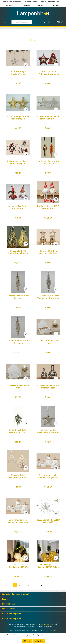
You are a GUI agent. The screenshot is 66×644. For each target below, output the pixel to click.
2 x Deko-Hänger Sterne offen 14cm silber (48, 118)
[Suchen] (35, 22)
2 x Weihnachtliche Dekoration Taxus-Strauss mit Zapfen (18, 431)
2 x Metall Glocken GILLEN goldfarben (48, 252)
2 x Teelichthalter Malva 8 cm (18, 387)
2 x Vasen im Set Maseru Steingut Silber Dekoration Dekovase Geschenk (48, 387)
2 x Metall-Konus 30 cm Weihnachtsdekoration (48, 297)
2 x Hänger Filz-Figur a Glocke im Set (18, 207)
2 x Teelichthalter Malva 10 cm (48, 342)
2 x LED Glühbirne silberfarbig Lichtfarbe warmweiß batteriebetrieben (18, 252)
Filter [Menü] (33, 40)
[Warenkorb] (58, 22)
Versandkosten (47, 624)
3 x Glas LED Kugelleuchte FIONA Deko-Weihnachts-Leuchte (18, 566)
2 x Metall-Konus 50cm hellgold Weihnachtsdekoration (18, 342)
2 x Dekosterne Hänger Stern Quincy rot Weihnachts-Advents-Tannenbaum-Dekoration (18, 162)
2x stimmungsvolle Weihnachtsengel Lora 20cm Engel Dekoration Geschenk (18, 521)
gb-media (52, 630)
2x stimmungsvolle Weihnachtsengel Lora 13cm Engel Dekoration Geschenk (48, 476)
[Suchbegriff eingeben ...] (22, 22)
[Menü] (5, 22)
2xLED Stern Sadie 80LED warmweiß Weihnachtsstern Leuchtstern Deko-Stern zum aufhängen (48, 521)
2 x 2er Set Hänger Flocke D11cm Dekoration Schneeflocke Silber (18, 73)
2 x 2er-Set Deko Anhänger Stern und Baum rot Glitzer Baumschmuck (48, 73)
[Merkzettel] (44, 22)
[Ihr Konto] (49, 22)
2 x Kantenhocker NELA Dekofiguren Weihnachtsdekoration (48, 207)
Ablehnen (27, 641)
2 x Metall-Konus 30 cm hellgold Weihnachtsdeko (18, 297)
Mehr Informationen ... (33, 637)
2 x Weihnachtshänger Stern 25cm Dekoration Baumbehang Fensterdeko (48, 431)
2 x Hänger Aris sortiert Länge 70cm (48, 162)
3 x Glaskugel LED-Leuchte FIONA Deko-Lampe (48, 566)
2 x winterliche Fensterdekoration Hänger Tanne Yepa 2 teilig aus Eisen (18, 476)
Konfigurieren (39, 641)
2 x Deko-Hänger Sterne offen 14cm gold (18, 118)
